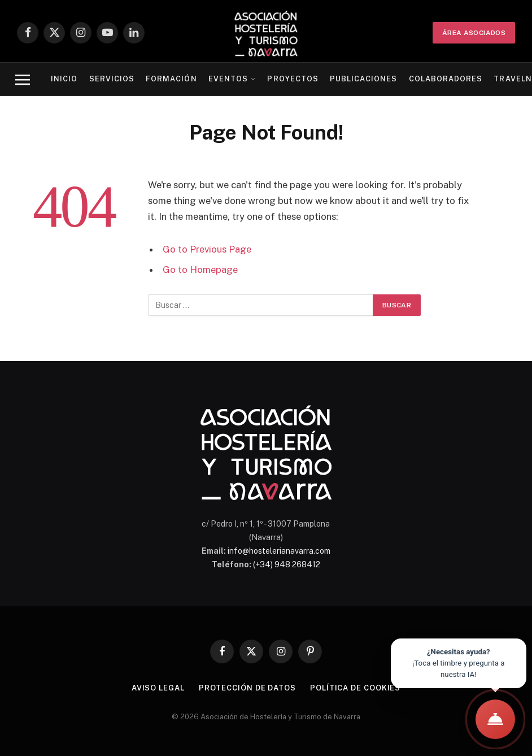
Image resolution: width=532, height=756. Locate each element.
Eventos (228, 79)
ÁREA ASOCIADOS (474, 33)
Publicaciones (363, 79)
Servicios (112, 79)
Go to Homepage (200, 270)
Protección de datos (247, 688)
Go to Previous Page (207, 249)
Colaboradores (446, 79)
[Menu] (23, 79)
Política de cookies (355, 688)
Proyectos (293, 79)
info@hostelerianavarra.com (279, 551)
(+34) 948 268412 (287, 564)
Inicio (64, 79)
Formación (171, 79)
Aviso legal (158, 688)
